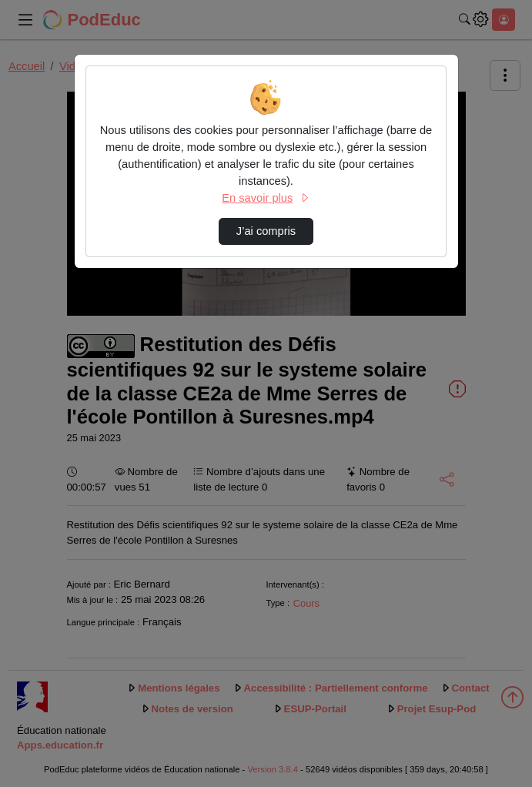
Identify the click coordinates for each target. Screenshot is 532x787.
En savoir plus (266, 198)
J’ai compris (266, 231)
